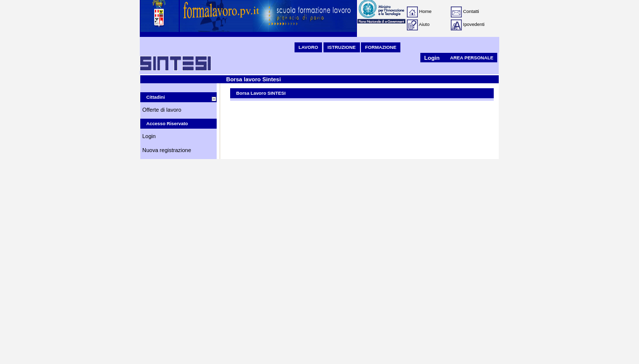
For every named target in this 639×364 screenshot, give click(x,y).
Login (432, 58)
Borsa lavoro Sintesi (254, 79)
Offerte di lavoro (162, 110)
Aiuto (424, 24)
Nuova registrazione (167, 150)
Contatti (471, 11)
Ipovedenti (474, 24)
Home (426, 11)
